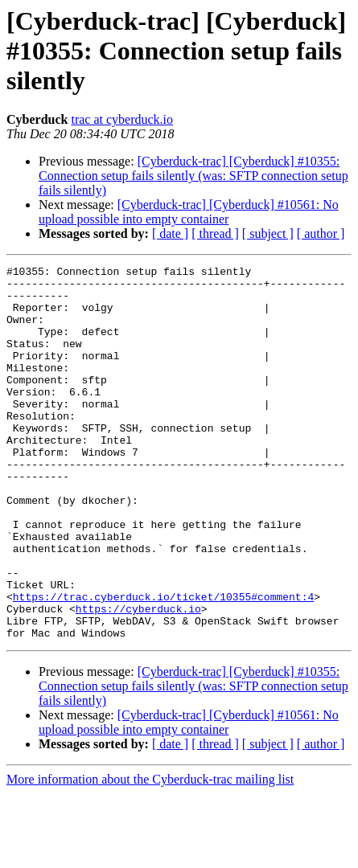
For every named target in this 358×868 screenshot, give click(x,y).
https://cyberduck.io (138, 678)
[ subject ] (268, 233)
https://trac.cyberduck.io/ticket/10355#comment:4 (163, 664)
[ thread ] (215, 233)
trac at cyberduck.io (122, 119)
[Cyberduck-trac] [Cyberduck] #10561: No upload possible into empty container (189, 212)
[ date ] (170, 233)
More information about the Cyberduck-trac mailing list (150, 854)
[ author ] (321, 233)
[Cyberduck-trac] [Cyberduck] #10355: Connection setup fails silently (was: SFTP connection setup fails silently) (193, 176)
